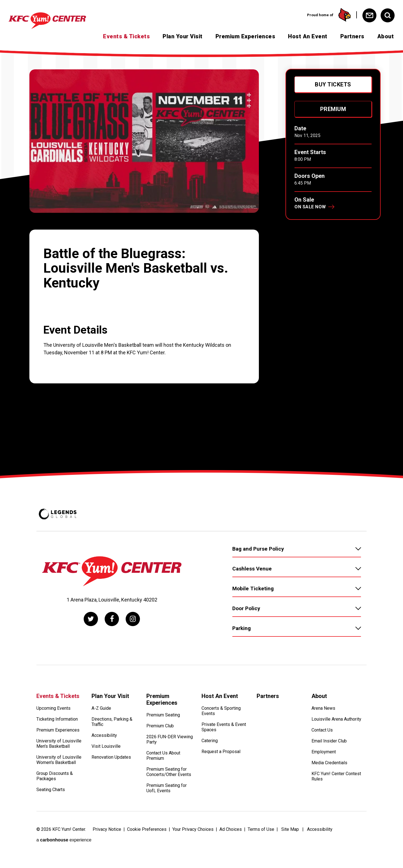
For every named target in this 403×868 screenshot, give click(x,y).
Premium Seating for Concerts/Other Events (169, 772)
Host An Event (308, 36)
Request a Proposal (221, 752)
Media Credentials (329, 763)
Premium (333, 109)
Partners (352, 36)
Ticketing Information (57, 719)
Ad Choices (231, 829)
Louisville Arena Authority (336, 719)
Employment (324, 752)
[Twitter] (91, 619)
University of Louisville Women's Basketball (59, 760)
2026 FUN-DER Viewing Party (170, 739)
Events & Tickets (126, 36)
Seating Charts (51, 790)
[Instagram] (133, 619)
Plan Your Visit (183, 36)
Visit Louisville (106, 746)
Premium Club (160, 726)
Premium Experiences (245, 36)
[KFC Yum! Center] (57, 21)
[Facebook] (112, 619)
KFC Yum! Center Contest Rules (336, 776)
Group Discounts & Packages (55, 776)
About (386, 36)
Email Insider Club (329, 741)
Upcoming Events (53, 708)
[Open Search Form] (388, 15)
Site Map (290, 829)
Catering (210, 741)
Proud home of (329, 15)
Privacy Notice (107, 829)
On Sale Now (310, 207)
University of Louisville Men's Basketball (59, 744)
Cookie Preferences (147, 829)
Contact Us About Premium (163, 756)
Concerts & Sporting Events (221, 711)
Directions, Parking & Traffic (112, 722)
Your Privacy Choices (193, 829)
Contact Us (322, 730)
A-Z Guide (101, 708)
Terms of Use (261, 829)
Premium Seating (163, 715)
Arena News (323, 708)
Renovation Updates (111, 757)
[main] (201, 261)
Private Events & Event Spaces (224, 727)
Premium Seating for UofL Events (167, 788)
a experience (64, 840)
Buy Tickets (333, 84)
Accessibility (104, 735)
